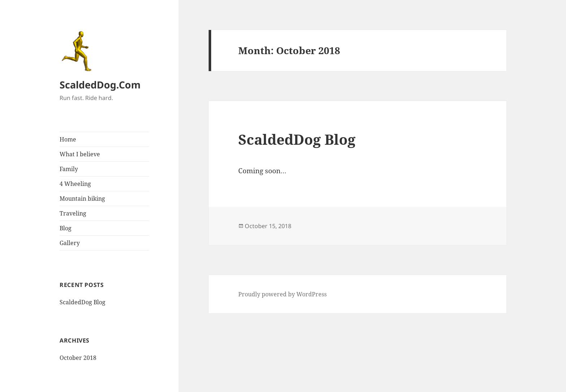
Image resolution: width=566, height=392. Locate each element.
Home (68, 139)
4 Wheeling (75, 184)
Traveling (73, 213)
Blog (66, 228)
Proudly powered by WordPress (282, 294)
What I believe (80, 154)
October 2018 (78, 358)
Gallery (70, 243)
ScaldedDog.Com (100, 85)
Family (69, 169)
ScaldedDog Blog (82, 302)
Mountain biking (82, 199)
